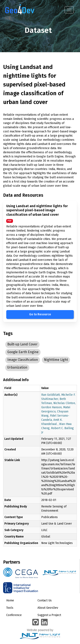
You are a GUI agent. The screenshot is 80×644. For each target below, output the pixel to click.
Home (10, 600)
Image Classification (23, 360)
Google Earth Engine (23, 352)
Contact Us (45, 600)
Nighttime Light (56, 360)
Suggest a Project (49, 615)
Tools (10, 608)
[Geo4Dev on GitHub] (36, 622)
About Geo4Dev (48, 608)
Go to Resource (40, 314)
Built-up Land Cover (22, 344)
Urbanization (17, 367)
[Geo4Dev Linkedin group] (44, 622)
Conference (14, 615)
